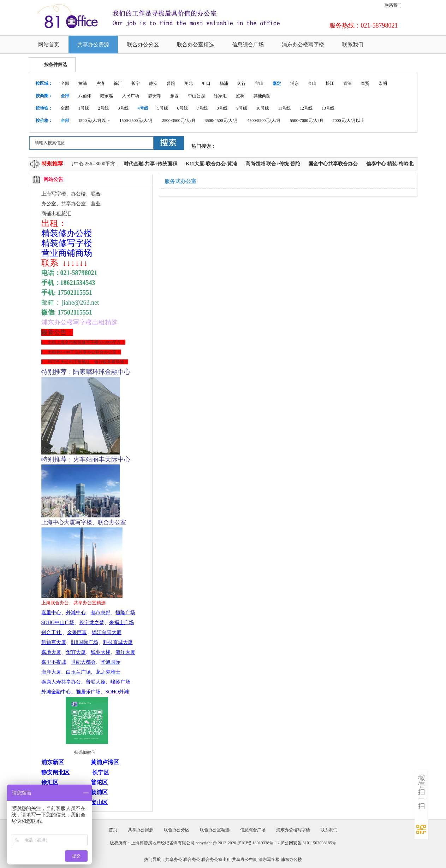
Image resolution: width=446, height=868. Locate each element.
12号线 (306, 108)
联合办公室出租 (216, 860)
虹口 (206, 83)
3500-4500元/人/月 (222, 121)
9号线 (242, 108)
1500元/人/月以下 (94, 121)
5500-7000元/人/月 (307, 121)
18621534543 (78, 283)
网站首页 (49, 45)
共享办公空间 (245, 860)
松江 (330, 83)
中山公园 (196, 96)
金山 (312, 83)
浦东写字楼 (269, 860)
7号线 (202, 108)
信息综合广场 (248, 45)
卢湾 (100, 83)
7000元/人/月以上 (349, 121)
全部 (65, 83)
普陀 (171, 83)
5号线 (163, 108)
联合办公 (192, 860)
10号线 (263, 108)
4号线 (143, 108)
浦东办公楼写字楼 (303, 45)
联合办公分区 (143, 45)
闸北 (189, 83)
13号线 (328, 108)
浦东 (295, 83)
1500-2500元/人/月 (136, 121)
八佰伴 (85, 96)
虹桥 (240, 96)
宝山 (259, 83)
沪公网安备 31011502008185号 (308, 843)
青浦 (347, 83)
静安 (153, 83)
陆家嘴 (107, 96)
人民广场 (131, 96)
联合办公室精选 (195, 45)
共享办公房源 (93, 45)
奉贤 (365, 83)
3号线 (123, 108)
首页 (113, 830)
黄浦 (83, 83)
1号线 (84, 108)
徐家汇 (220, 96)
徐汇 (118, 83)
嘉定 (277, 83)
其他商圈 (262, 96)
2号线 (103, 108)
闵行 (242, 83)
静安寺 (155, 96)
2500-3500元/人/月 (179, 121)
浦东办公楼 (291, 860)
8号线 (222, 108)
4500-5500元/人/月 (264, 121)
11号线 (285, 108)
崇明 (383, 83)
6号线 (183, 108)
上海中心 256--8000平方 (92, 164)
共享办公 (174, 860)
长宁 (136, 83)
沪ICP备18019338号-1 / (259, 843)
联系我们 (393, 5)
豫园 (174, 96)
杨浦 (224, 83)
